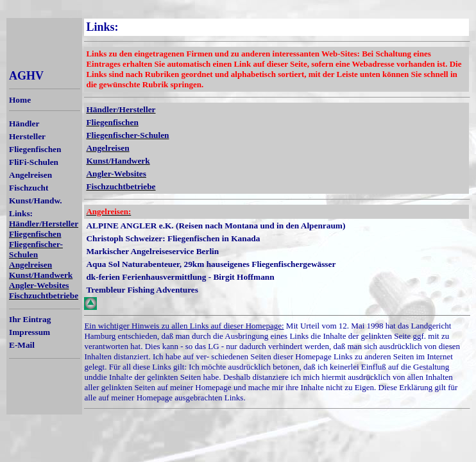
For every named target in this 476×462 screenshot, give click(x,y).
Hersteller (27, 136)
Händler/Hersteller (44, 224)
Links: (21, 213)
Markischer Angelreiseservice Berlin (152, 251)
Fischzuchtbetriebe (44, 295)
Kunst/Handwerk (41, 275)
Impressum (30, 332)
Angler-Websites (39, 285)
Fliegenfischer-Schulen (36, 249)
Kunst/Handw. (36, 201)
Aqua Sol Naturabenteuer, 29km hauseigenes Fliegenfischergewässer (211, 264)
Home (20, 100)
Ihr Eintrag (30, 319)
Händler (24, 124)
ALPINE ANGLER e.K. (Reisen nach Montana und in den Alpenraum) (216, 226)
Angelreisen (30, 175)
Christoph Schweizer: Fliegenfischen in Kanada (173, 238)
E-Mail (22, 345)
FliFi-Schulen (34, 162)
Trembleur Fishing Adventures (142, 290)
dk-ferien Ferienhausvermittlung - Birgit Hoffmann (180, 277)
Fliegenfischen (35, 149)
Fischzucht (29, 188)
